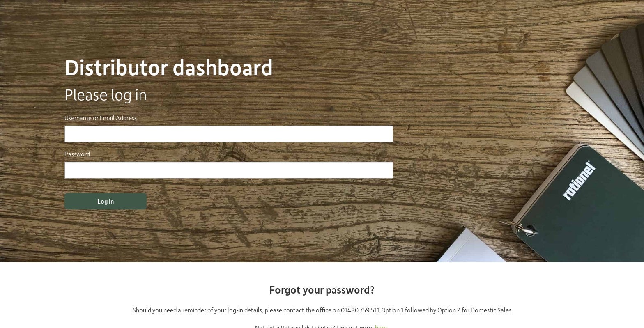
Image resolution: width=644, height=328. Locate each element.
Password (77, 154)
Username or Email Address (101, 118)
